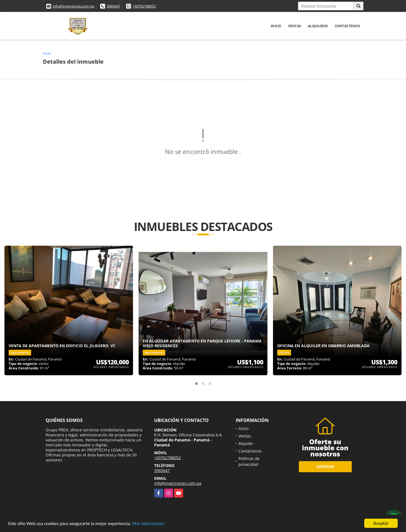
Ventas (295, 26)
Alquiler (246, 443)
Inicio (276, 26)
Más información (148, 524)
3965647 (113, 6)
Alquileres (318, 26)
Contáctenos (347, 26)
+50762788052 (144, 6)
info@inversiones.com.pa (73, 6)
